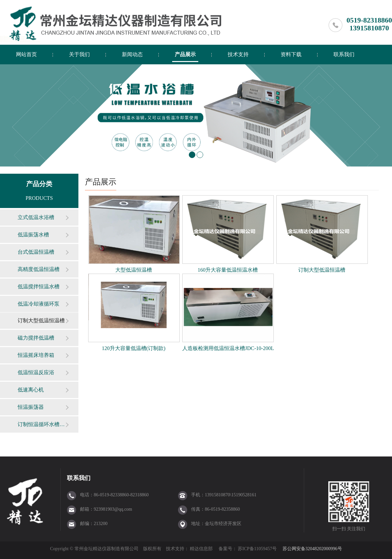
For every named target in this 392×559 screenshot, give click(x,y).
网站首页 (26, 54)
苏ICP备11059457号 (257, 549)
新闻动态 (132, 54)
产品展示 (185, 54)
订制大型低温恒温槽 (41, 320)
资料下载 (291, 54)
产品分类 (39, 184)
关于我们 (79, 54)
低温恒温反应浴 (36, 372)
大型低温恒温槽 (134, 270)
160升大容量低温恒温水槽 (228, 270)
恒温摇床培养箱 (36, 355)
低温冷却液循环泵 (39, 304)
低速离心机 (31, 390)
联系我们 (344, 54)
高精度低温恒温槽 (39, 269)
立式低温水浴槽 (36, 217)
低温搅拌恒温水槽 (39, 287)
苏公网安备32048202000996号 (312, 549)
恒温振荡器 (31, 407)
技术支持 (238, 54)
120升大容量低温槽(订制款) (134, 348)
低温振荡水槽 (33, 235)
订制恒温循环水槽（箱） (41, 424)
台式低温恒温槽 (36, 252)
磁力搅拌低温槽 (36, 338)
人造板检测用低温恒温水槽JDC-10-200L (228, 348)
